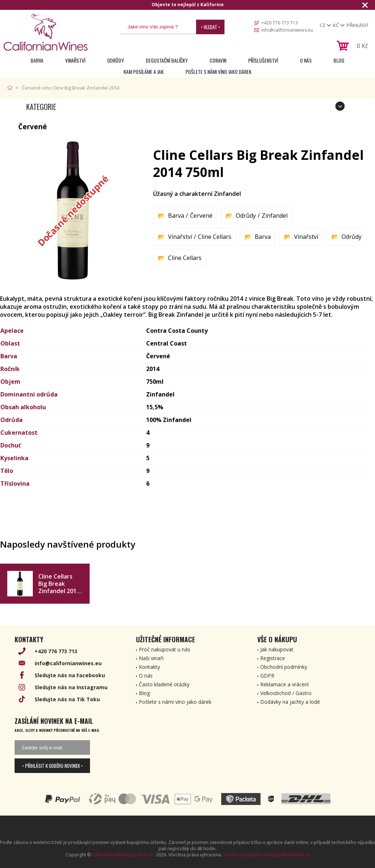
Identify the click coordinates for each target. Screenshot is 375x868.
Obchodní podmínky (284, 667)
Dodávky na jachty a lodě (290, 702)
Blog (339, 60)
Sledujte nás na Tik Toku (67, 699)
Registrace (273, 658)
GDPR (267, 676)
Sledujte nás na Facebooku (70, 675)
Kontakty (149, 667)
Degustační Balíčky (167, 60)
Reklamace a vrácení (284, 684)
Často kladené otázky (164, 684)
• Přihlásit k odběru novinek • (52, 766)
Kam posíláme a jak (144, 72)
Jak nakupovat (277, 649)
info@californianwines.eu (287, 30)
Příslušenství (263, 60)
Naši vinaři (151, 658)
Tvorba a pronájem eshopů (251, 855)
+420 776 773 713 (280, 23)
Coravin (218, 60)
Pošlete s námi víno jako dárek (218, 72)
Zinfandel (275, 216)
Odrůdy (116, 60)
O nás (306, 60)
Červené (201, 216)
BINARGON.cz (295, 855)
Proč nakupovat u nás (165, 649)
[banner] (46, 32)
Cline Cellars (215, 237)
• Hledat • (210, 27)
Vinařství (75, 60)
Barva (37, 60)
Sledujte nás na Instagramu (71, 687)
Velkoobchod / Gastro (286, 693)
